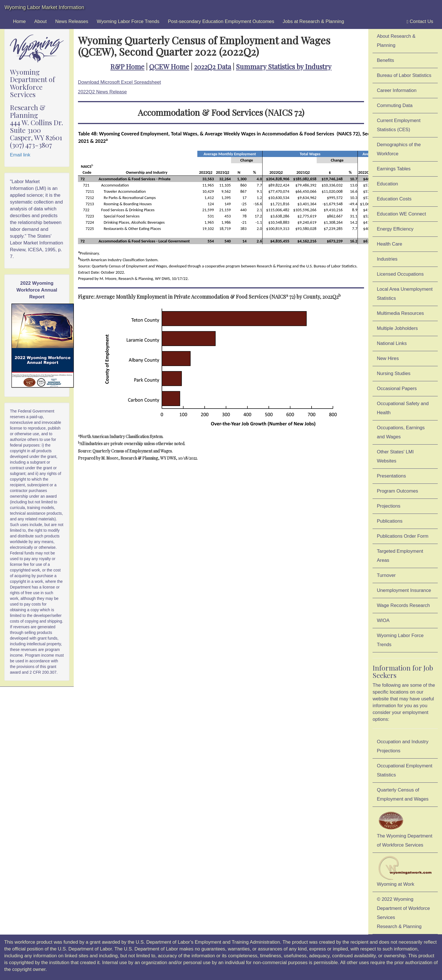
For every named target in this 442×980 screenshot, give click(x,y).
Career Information (397, 90)
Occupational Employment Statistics (405, 770)
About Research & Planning (396, 41)
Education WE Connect (401, 214)
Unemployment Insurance (404, 590)
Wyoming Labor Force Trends (128, 21)
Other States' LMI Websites (395, 456)
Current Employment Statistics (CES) (399, 125)
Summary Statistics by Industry (284, 66)
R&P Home (127, 66)
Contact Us (420, 22)
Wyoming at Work (405, 871)
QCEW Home (169, 66)
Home (19, 21)
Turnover (386, 575)
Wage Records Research (403, 605)
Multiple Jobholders (397, 328)
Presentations (391, 476)
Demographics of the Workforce (399, 149)
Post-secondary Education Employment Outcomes (221, 21)
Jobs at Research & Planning (313, 21)
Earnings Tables (394, 169)
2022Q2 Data (212, 66)
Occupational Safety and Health (403, 408)
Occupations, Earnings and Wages (401, 432)
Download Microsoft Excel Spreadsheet (120, 82)
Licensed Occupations (400, 274)
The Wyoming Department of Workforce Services (405, 829)
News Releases (72, 21)
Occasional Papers (397, 389)
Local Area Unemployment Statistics (405, 294)
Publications (390, 521)
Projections (389, 506)
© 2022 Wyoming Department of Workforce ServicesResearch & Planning (403, 913)
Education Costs (394, 199)
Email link (20, 155)
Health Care (390, 244)
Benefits (385, 60)
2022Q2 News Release (102, 92)
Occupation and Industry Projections (403, 746)
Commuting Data (395, 105)
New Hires (388, 358)
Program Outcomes (397, 491)
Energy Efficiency (395, 229)
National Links (392, 343)
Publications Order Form (403, 536)
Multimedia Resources (400, 313)
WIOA (383, 620)
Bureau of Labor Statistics (404, 75)
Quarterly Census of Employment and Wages (403, 794)
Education (387, 184)
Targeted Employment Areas (400, 556)
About (41, 21)
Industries (387, 259)
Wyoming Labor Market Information (44, 7)
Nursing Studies (394, 373)
